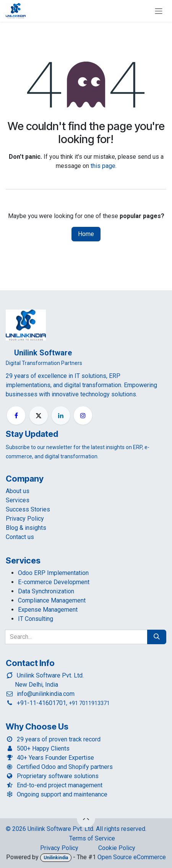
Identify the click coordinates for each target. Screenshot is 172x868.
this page (103, 166)
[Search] (157, 637)
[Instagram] (83, 415)
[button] (86, 818)
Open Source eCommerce (132, 857)
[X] (39, 415)
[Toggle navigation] (159, 11)
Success (28, 509)
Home (86, 234)
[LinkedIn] (61, 415)
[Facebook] (16, 415)
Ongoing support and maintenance (62, 794)
